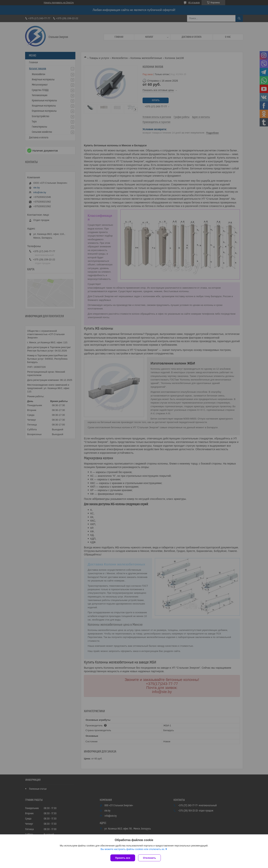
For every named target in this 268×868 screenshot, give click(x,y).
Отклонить (150, 858)
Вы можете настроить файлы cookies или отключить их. (133, 850)
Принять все (123, 858)
